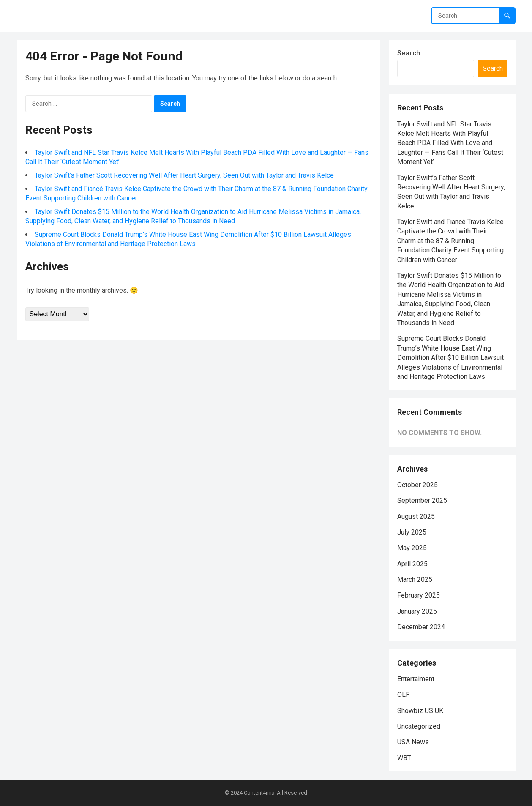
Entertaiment (416, 679)
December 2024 (421, 627)
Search (409, 53)
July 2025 (412, 532)
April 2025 (412, 564)
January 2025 (417, 611)
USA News (413, 742)
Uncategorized (419, 726)
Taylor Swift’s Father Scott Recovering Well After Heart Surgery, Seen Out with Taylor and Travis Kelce (184, 175)
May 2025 (412, 548)
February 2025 (419, 595)
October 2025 (417, 485)
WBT (404, 758)
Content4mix (259, 793)
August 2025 (416, 517)
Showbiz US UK (420, 711)
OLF (403, 695)
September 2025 (422, 500)
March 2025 (415, 580)
